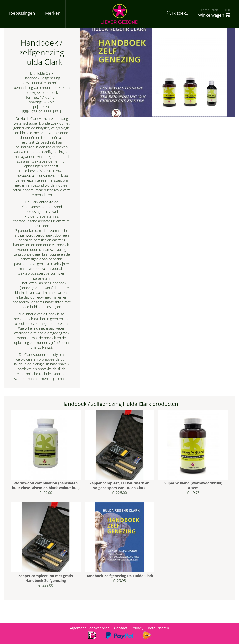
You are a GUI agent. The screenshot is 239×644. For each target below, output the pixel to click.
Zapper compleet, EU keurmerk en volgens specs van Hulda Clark (119, 485)
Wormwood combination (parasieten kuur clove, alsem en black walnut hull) (46, 485)
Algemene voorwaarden (90, 628)
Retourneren (158, 628)
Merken (53, 13)
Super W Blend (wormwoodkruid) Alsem (193, 485)
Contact (121, 628)
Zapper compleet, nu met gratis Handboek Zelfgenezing (46, 578)
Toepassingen (21, 13)
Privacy (137, 628)
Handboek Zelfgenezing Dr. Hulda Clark (119, 576)
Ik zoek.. (177, 13)
